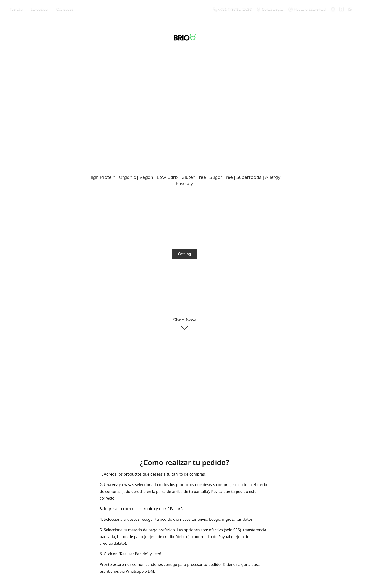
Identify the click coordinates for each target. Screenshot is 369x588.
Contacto (65, 9)
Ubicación (39, 9)
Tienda (16, 9)
